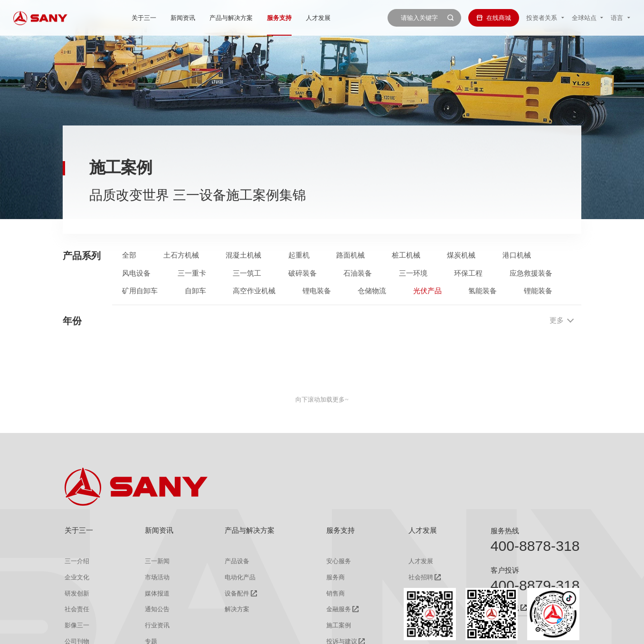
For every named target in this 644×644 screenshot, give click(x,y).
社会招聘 (421, 577)
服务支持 (279, 18)
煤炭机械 (461, 255)
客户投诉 (505, 570)
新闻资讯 (183, 18)
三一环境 (413, 273)
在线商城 (494, 18)
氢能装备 (483, 291)
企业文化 (77, 577)
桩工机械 (406, 255)
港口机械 (517, 255)
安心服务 (339, 561)
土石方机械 (181, 255)
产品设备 (237, 561)
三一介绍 (77, 561)
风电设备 (136, 273)
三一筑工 (247, 273)
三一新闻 (157, 561)
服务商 (336, 577)
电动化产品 (240, 577)
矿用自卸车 (140, 291)
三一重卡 (192, 273)
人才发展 (318, 18)
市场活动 (157, 577)
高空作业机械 (254, 291)
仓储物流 (372, 291)
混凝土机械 (243, 255)
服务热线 (505, 531)
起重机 (299, 255)
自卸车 (195, 291)
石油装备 (358, 273)
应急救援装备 (531, 273)
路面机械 (350, 255)
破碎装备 (303, 273)
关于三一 (144, 18)
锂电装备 (317, 291)
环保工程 (468, 273)
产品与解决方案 (231, 18)
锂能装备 (538, 291)
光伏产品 (427, 291)
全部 (129, 255)
